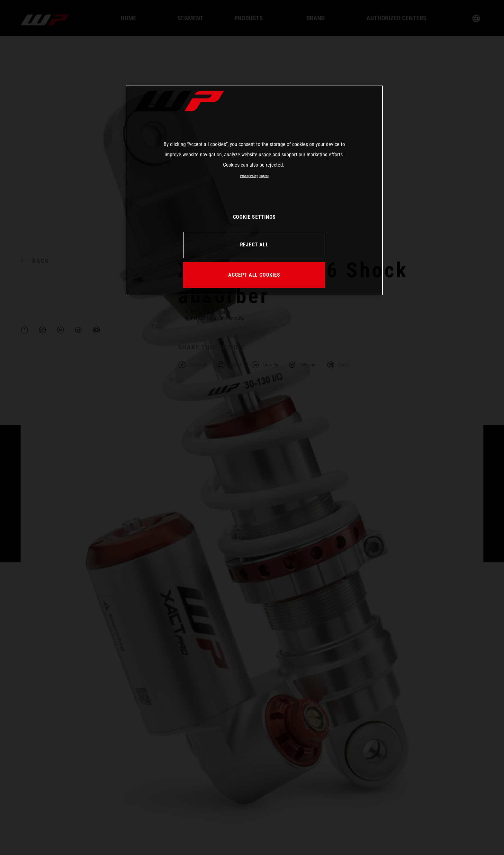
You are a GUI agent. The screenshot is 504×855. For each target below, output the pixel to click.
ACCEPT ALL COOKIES (254, 275)
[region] (254, 190)
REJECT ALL (254, 245)
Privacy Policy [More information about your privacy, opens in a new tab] (249, 176)
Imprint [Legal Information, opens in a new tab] (264, 176)
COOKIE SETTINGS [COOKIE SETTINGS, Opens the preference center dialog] (254, 217)
